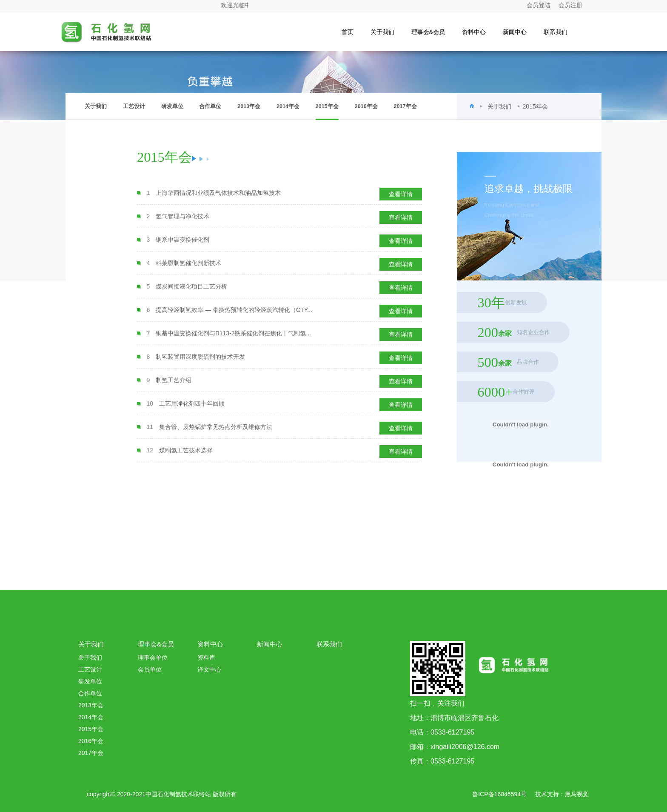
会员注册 (570, 5)
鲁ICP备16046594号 (499, 794)
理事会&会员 (428, 32)
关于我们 (382, 32)
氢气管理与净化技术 (182, 216)
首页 (348, 32)
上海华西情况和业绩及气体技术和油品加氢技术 (218, 193)
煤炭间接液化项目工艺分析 (191, 286)
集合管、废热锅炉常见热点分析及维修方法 (216, 427)
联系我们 (556, 32)
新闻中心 (515, 32)
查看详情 (401, 194)
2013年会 (249, 106)
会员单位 (150, 669)
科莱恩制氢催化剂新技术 (188, 263)
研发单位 (172, 106)
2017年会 (405, 106)
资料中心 (474, 32)
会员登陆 (539, 5)
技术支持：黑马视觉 (562, 794)
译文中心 (209, 669)
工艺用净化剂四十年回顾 (192, 403)
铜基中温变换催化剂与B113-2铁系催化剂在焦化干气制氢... (233, 333)
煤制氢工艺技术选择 (186, 450)
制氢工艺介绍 (174, 380)
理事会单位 (153, 658)
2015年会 (327, 112)
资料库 (206, 658)
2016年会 (366, 106)
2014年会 (288, 106)
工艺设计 (134, 106)
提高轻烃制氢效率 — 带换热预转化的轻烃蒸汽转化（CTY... (234, 310)
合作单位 (210, 106)
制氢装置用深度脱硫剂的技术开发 (200, 357)
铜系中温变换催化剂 (182, 240)
